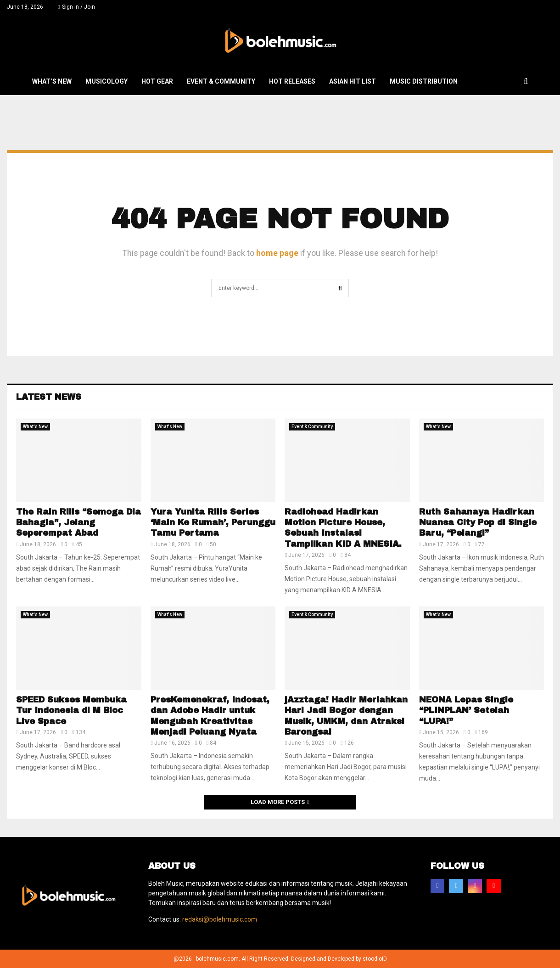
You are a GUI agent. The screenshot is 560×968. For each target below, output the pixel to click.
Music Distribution (424, 81)
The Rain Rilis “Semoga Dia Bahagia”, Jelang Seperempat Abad (78, 523)
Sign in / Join (76, 7)
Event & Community (221, 81)
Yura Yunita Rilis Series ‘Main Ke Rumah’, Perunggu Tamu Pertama (213, 523)
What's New (35, 427)
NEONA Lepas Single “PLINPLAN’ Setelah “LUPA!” (466, 710)
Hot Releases (292, 81)
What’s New (52, 81)
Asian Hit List (353, 81)
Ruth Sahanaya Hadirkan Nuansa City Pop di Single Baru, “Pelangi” (478, 523)
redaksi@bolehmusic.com (220, 919)
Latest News (49, 397)
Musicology (106, 81)
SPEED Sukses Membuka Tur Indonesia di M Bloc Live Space (71, 710)
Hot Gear (157, 81)
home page (277, 253)
